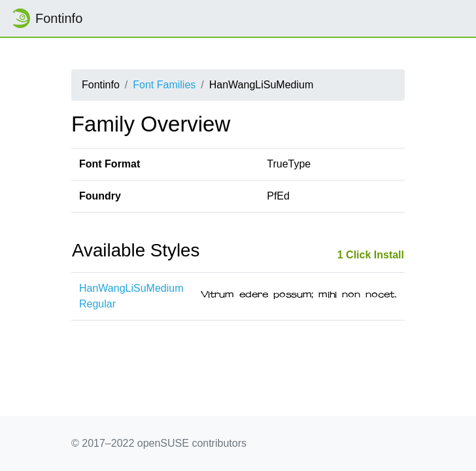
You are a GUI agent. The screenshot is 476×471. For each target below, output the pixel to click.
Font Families (164, 85)
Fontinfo (46, 18)
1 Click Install (371, 255)
